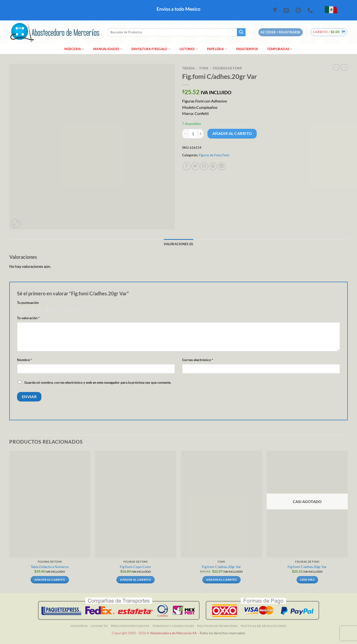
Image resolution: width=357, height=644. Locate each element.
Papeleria (217, 49)
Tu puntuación (28, 303)
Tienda (188, 68)
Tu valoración (28, 318)
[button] (329, 32)
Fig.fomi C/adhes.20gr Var (221, 567)
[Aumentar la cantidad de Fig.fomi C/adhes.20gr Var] (201, 134)
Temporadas (280, 49)
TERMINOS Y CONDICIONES (173, 626)
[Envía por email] (204, 166)
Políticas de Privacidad (217, 626)
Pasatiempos (247, 49)
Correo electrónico (198, 360)
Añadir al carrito (232, 133)
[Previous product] (344, 67)
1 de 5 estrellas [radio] (18, 310)
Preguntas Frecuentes (130, 626)
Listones (189, 49)
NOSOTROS (79, 626)
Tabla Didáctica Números (50, 567)
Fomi (204, 68)
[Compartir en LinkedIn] (222, 166)
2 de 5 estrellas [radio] (27, 310)
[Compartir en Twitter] (195, 166)
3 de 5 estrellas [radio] (39, 310)
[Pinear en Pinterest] (213, 166)
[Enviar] (241, 32)
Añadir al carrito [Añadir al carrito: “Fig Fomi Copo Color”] (136, 580)
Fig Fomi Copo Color (136, 567)
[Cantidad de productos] (193, 134)
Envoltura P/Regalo (151, 49)
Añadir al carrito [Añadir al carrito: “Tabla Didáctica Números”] (50, 580)
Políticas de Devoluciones (263, 626)
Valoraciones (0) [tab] (178, 244)
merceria (74, 49)
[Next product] (336, 67)
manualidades (108, 49)
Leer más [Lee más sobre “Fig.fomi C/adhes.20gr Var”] (307, 580)
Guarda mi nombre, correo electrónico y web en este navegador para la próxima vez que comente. (98, 382)
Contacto (99, 626)
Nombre (24, 360)
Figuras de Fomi (227, 68)
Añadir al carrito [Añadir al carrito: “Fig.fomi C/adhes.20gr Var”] (221, 580)
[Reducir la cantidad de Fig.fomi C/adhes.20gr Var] (185, 134)
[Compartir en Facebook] (187, 166)
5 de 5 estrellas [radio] (76, 310)
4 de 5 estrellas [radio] (56, 310)
